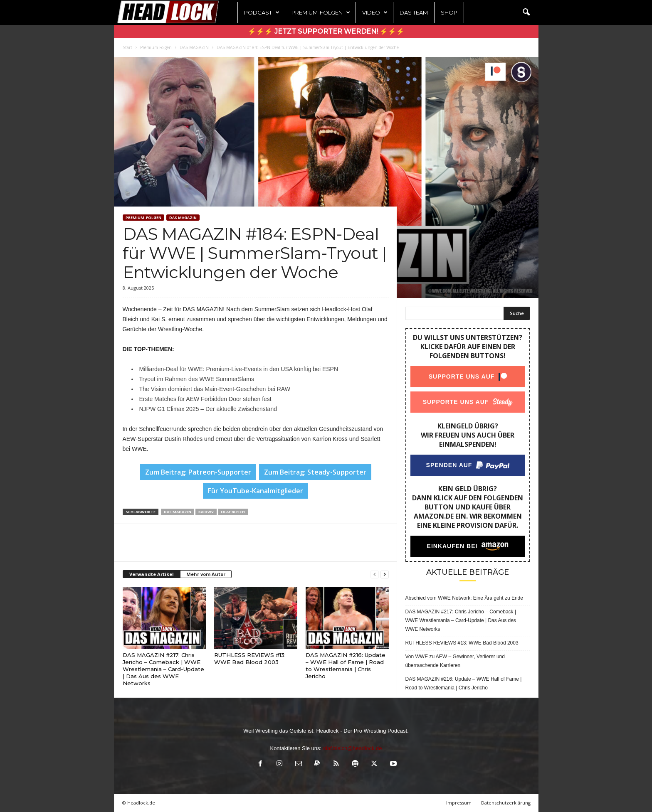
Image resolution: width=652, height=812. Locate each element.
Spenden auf (449, 465)
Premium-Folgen (321, 12)
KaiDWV (206, 512)
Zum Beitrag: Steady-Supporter (315, 472)
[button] (526, 12)
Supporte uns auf (461, 376)
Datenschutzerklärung (506, 803)
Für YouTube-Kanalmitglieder (256, 491)
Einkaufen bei (452, 546)
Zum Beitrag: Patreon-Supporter (198, 472)
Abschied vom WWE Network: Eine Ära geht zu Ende (464, 598)
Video (375, 12)
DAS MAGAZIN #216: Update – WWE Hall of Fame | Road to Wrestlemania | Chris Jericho (346, 666)
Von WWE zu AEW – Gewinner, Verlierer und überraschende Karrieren (455, 661)
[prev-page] (375, 575)
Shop (449, 12)
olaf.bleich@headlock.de (353, 748)
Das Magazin (178, 512)
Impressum (459, 803)
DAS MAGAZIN (194, 47)
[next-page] (385, 575)
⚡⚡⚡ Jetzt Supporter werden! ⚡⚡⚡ (326, 31)
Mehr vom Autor (206, 574)
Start (127, 47)
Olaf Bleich (233, 512)
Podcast (262, 12)
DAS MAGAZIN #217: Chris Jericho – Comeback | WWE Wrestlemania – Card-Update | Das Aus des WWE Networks (163, 669)
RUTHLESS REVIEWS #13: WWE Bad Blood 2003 (250, 658)
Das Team (414, 12)
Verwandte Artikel (152, 574)
